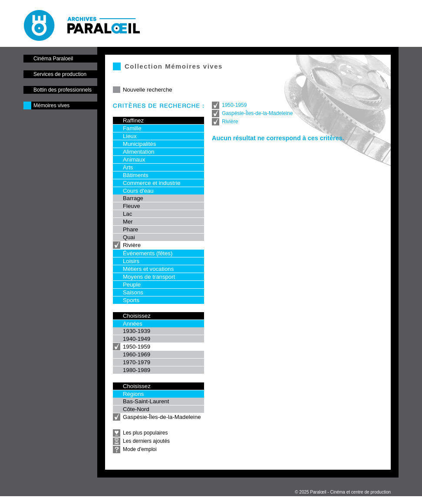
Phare (130, 229)
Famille (132, 128)
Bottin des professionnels (63, 90)
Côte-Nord (136, 409)
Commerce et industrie (152, 183)
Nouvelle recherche (148, 90)
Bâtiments (136, 175)
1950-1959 (137, 347)
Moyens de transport (149, 277)
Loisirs (131, 261)
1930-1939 (137, 331)
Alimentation (139, 152)
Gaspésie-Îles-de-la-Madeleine (162, 417)
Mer (128, 222)
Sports (131, 300)
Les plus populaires (145, 433)
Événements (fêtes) (148, 253)
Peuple (132, 285)
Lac (127, 214)
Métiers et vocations (148, 269)
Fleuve (132, 206)
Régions (133, 394)
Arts (128, 167)
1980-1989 (137, 370)
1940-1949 (137, 339)
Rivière (132, 245)
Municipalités (139, 144)
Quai (129, 237)
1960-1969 (137, 354)
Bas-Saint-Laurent (146, 401)
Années (133, 324)
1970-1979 (137, 362)
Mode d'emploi (140, 449)
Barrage (133, 198)
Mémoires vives (51, 105)
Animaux (134, 160)
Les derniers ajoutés (146, 441)
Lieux (130, 136)
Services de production (60, 74)
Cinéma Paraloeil (53, 59)
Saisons (133, 292)
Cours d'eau (138, 191)
